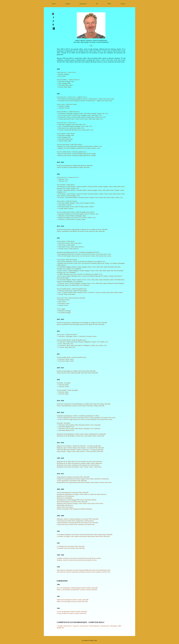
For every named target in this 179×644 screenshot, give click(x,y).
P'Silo (109, 4)
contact (123, 4)
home (54, 4)
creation (68, 4)
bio (97, 4)
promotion (83, 4)
